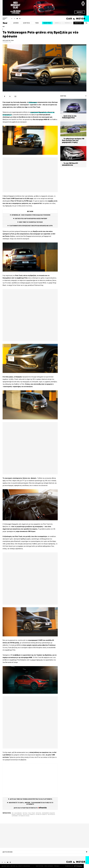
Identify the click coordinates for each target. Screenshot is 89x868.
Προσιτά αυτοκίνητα (29, 814)
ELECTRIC (47, 23)
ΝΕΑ (4, 27)
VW (13, 813)
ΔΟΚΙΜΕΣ (16, 23)
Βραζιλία (39, 813)
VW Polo (25, 813)
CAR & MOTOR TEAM (8, 40)
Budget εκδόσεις (17, 814)
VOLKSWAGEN (18, 813)
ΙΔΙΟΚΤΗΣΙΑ (27, 23)
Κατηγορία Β (51, 814)
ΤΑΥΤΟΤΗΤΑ (40, 866)
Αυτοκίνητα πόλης (24, 816)
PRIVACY (57, 866)
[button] (5, 19)
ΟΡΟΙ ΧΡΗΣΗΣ (49, 866)
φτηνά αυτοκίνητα (41, 814)
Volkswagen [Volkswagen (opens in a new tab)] (33, 102)
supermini (15, 816)
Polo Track (32, 813)
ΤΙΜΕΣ (37, 23)
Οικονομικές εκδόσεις (48, 813)
